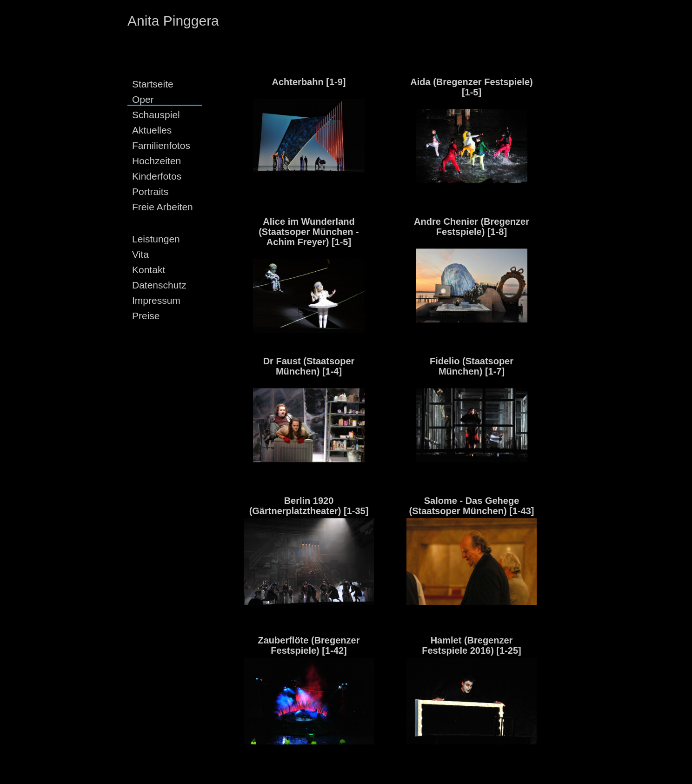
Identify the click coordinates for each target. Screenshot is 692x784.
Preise (146, 316)
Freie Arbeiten (163, 207)
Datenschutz (159, 285)
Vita (140, 254)
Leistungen (156, 239)
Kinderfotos (157, 176)
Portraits (150, 191)
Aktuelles (152, 130)
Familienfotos (161, 145)
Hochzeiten (156, 161)
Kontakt (149, 270)
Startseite (153, 84)
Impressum (156, 300)
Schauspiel (156, 115)
